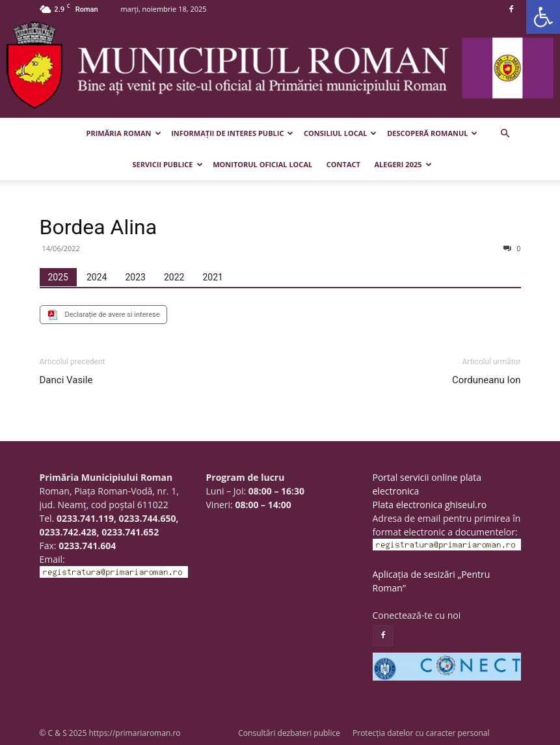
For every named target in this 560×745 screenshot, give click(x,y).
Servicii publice (167, 164)
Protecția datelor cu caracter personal (421, 733)
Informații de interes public (232, 133)
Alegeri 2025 (403, 164)
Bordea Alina (99, 227)
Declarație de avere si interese (113, 315)
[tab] (58, 277)
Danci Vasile (66, 380)
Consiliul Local (340, 133)
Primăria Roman (124, 133)
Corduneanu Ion (487, 380)
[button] (543, 17)
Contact (343, 164)
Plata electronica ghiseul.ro (430, 505)
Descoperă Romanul (432, 133)
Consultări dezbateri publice (289, 733)
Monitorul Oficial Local (262, 164)
